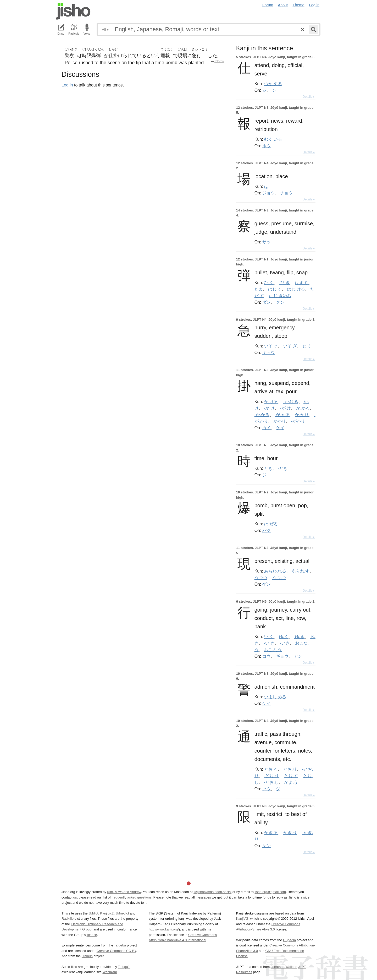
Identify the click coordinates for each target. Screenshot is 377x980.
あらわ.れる (275, 571)
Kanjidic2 (107, 913)
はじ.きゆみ (280, 296)
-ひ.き (284, 282)
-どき (283, 468)
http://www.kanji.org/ (164, 929)
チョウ (286, 193)
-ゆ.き (299, 636)
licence (92, 935)
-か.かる (262, 415)
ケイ (280, 428)
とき (268, 468)
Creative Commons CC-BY (116, 951)
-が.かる (282, 415)
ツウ (267, 789)
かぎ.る (271, 832)
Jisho (73, 11)
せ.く (307, 346)
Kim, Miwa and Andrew (124, 892)
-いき (285, 643)
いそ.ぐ (271, 346)
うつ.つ (279, 578)
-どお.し (271, 782)
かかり (280, 421)
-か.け (269, 408)
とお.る (271, 769)
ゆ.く (284, 636)
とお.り (290, 769)
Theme (299, 5)
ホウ (267, 146)
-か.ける (291, 401)
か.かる (303, 408)
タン (280, 302)
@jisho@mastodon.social (212, 892)
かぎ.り (290, 832)
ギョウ (282, 656)
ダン (267, 302)
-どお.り (271, 776)
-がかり (298, 421)
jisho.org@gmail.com (270, 892)
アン (298, 656)
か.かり (302, 415)
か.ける (271, 401)
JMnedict (122, 913)
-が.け (285, 408)
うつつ (261, 578)
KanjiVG (242, 919)
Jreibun (87, 956)
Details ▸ (309, 97)
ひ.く (269, 282)
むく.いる (273, 139)
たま (259, 289)
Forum (268, 5)
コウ (267, 656)
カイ (267, 428)
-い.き (269, 643)
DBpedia (289, 940)
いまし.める (275, 697)
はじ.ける (296, 289)
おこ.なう (273, 650)
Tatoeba (219, 61)
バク (267, 530)
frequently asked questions (131, 897)
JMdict (93, 913)
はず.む (302, 282)
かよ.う (291, 782)
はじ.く (275, 289)
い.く (269, 636)
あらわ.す (301, 571)
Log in (314, 5)
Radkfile (68, 919)
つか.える (273, 84)
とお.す (291, 776)
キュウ (269, 352)
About (283, 5)
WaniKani (110, 972)
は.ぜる (271, 524)
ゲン (267, 584)
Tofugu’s (124, 967)
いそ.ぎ (290, 346)
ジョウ (269, 193)
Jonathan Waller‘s (284, 967)
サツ (267, 242)
